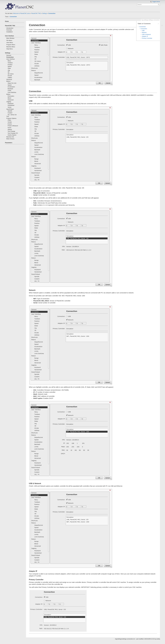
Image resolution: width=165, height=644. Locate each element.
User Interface (9, 36)
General (9, 55)
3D (9, 72)
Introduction (10, 28)
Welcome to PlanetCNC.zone (21, 13)
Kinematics (11, 96)
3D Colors (11, 74)
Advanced (11, 100)
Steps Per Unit (12, 83)
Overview (9, 30)
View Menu (10, 43)
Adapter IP (145, 36)
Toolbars (10, 63)
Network (144, 32)
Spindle (10, 111)
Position (10, 65)
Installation (9, 32)
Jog (9, 70)
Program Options (11, 118)
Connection (52, 13)
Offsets (10, 130)
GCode (10, 76)
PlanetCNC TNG (36, 13)
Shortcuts (9, 80)
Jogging (9, 102)
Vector (10, 107)
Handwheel (11, 105)
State (9, 68)
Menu (9, 61)
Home (7, 21)
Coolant (10, 113)
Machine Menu (11, 47)
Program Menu (11, 45)
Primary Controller (147, 38)
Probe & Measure (13, 126)
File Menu (9, 40)
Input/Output (10, 109)
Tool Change (11, 131)
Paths (9, 120)
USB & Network (146, 34)
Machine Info (10, 137)
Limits (9, 91)
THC (8, 117)
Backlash (10, 89)
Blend (9, 98)
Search (159, 5)
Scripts (10, 122)
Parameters (9, 143)
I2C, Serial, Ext (12, 115)
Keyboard (11, 104)
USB (143, 31)
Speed (10, 66)
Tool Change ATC (13, 133)
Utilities (10, 78)
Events (10, 124)
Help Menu (10, 49)
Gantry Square (12, 135)
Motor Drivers (10, 139)
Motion (8, 94)
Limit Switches (12, 92)
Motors (8, 81)
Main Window (10, 38)
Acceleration (11, 87)
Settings (45, 13)
